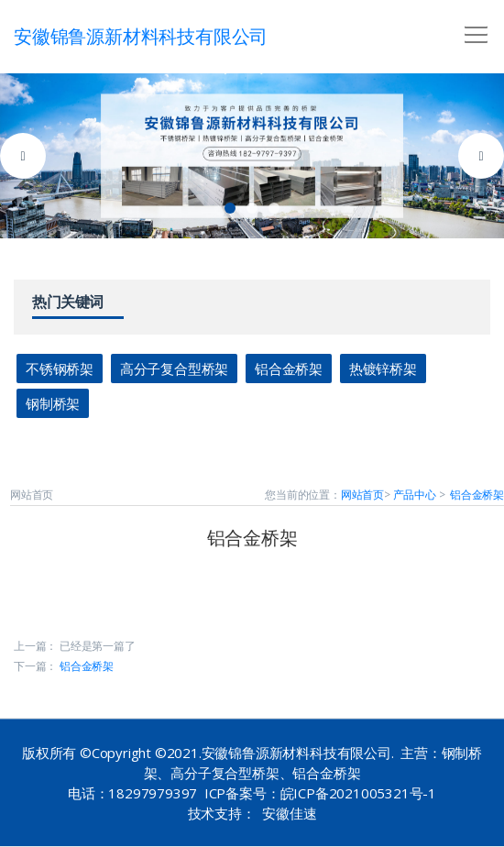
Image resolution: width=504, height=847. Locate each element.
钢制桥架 (53, 403)
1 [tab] (230, 208)
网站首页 (362, 495)
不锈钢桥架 (60, 368)
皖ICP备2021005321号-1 (358, 793)
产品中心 (415, 495)
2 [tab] (252, 208)
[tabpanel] (252, 156)
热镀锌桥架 (383, 368)
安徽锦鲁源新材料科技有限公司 (141, 36)
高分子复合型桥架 (174, 368)
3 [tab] (274, 208)
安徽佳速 (289, 813)
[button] (473, 28)
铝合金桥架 (289, 368)
